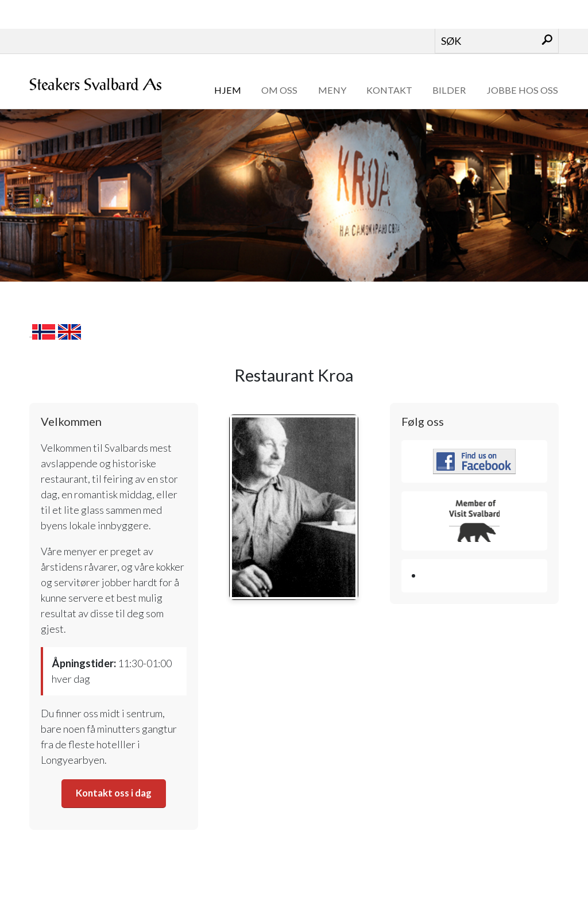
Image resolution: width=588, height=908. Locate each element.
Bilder (449, 90)
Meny (332, 90)
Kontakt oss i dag (114, 793)
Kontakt (389, 90)
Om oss (279, 90)
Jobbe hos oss (522, 90)
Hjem (228, 90)
